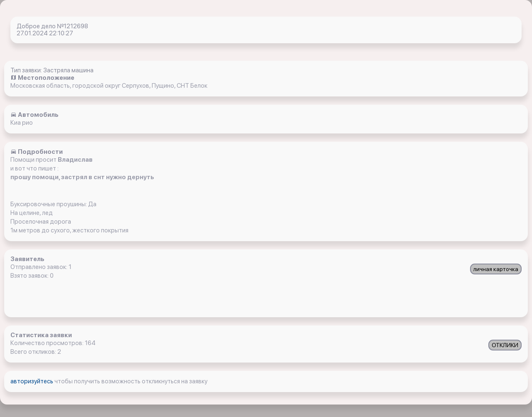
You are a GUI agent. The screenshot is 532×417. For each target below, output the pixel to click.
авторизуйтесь (32, 381)
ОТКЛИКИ (505, 345)
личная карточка (496, 269)
